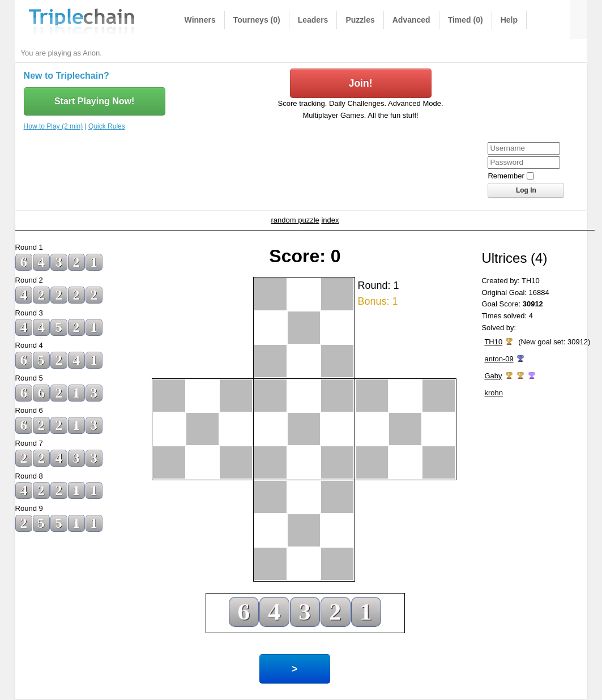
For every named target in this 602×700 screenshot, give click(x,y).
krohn (494, 393)
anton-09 (499, 359)
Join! (361, 83)
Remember (506, 176)
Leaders (313, 20)
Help (509, 20)
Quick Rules (107, 126)
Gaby (493, 376)
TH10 (493, 342)
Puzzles (360, 20)
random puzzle (295, 220)
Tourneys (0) (257, 20)
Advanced (411, 20)
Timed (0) (466, 20)
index (330, 220)
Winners (200, 20)
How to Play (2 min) (54, 126)
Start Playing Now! (94, 101)
